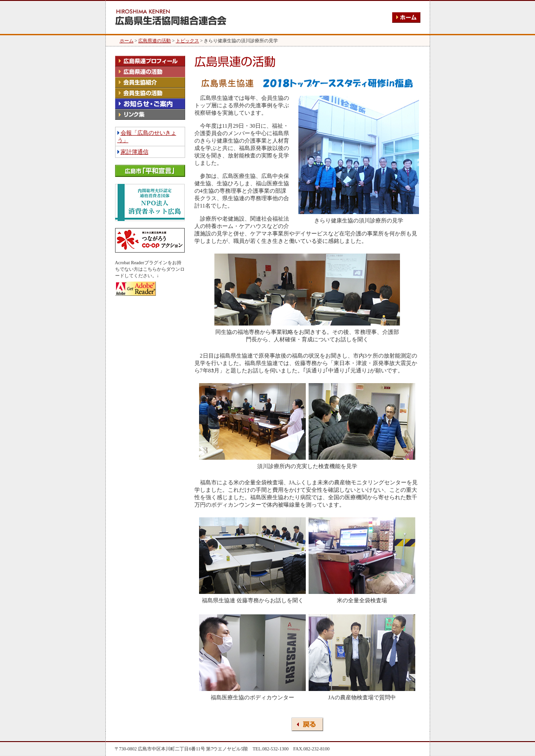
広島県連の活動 (155, 41)
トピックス (187, 41)
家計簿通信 (135, 152)
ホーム (127, 41)
